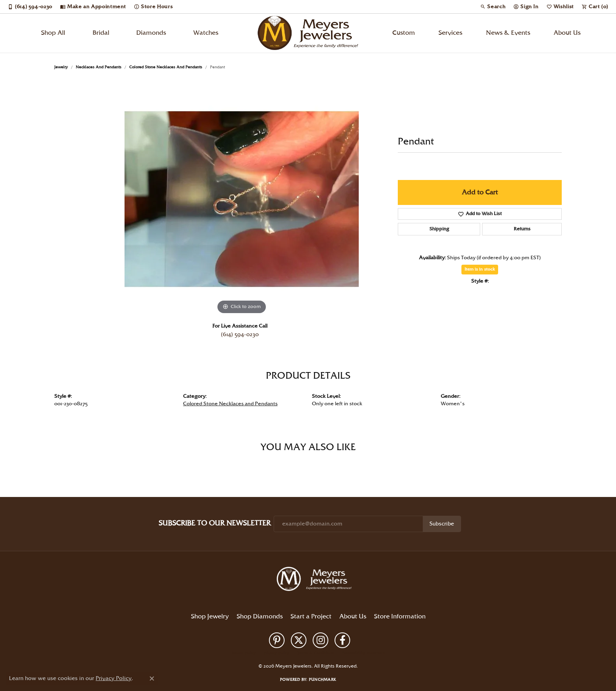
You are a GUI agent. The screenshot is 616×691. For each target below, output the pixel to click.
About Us (567, 33)
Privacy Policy (276, 653)
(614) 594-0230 (240, 335)
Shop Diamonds (260, 617)
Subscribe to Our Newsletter (215, 523)
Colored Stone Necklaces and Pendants (166, 67)
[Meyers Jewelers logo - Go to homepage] (308, 33)
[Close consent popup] (152, 679)
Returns (522, 229)
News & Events (508, 33)
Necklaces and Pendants (99, 67)
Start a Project (311, 617)
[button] (493, 7)
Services (450, 33)
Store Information (400, 617)
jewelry (61, 67)
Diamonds (151, 33)
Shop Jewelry (210, 617)
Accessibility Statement (363, 653)
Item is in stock (480, 269)
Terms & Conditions (315, 653)
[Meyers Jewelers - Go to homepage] (316, 580)
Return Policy (244, 653)
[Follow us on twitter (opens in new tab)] (299, 640)
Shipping (439, 229)
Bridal (101, 33)
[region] (242, 199)
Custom (404, 33)
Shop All (53, 33)
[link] (30, 7)
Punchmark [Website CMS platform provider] (322, 680)
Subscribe (442, 524)
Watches (206, 33)
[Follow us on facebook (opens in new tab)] (342, 640)
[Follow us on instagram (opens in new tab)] (320, 640)
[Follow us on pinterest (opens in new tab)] (277, 640)
